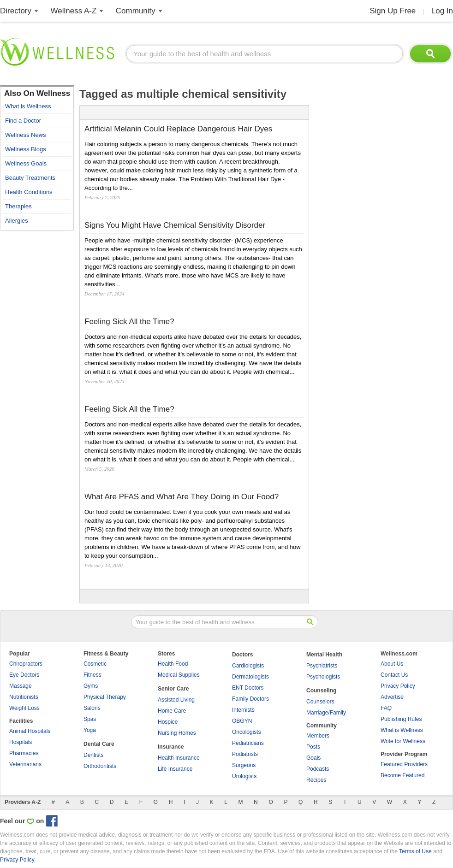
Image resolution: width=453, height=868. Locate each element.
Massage (21, 686)
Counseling (321, 691)
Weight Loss (24, 708)
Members (318, 736)
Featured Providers (404, 764)
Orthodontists (100, 766)
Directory (16, 11)
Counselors (320, 702)
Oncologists (247, 732)
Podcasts (318, 769)
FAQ (386, 708)
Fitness (92, 675)
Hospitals (21, 742)
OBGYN (242, 721)
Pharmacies (24, 753)
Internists (243, 710)
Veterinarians (25, 764)
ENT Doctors (248, 688)
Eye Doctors (24, 675)
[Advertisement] (37, 373)
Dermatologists (250, 677)
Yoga (90, 730)
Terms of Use (415, 851)
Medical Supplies (179, 675)
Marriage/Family (326, 713)
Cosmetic (95, 664)
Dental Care (99, 744)
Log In (442, 11)
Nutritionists (24, 697)
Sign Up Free (393, 11)
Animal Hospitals (30, 731)
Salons (92, 708)
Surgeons (244, 765)
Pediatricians (248, 743)
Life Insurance (175, 769)
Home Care (172, 711)
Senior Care (173, 689)
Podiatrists (245, 754)
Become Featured (402, 775)
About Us (392, 664)
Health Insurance (179, 758)
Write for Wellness (403, 741)
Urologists (244, 776)
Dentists (93, 755)
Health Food (173, 664)
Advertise (392, 697)
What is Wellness (402, 730)
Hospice (168, 722)
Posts (313, 747)
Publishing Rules (401, 719)
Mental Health (324, 655)
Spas (90, 719)
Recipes (316, 780)
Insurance (171, 747)
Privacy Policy (398, 686)
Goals (313, 758)
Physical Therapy (105, 697)
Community (136, 11)
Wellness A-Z (74, 11)
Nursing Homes (177, 733)
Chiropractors (26, 664)
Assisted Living (176, 700)
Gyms (91, 686)
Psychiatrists (322, 666)
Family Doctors (250, 699)
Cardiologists (248, 666)
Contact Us (394, 675)
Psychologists (323, 677)
